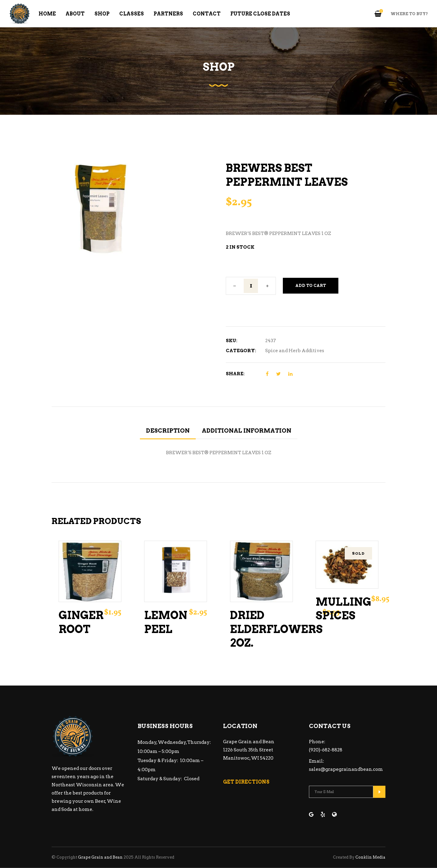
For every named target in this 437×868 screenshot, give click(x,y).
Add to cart (311, 286)
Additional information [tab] (247, 431)
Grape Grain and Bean (100, 857)
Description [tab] (168, 431)
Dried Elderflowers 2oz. (276, 629)
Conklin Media (370, 857)
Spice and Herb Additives (295, 351)
